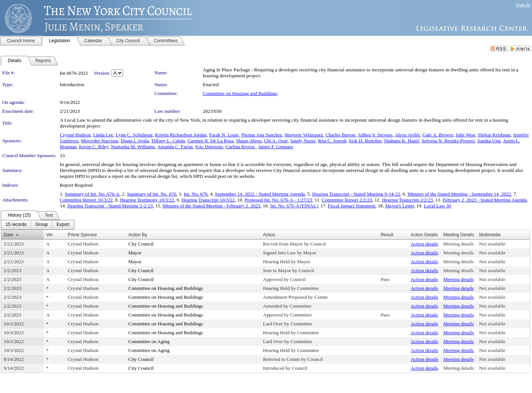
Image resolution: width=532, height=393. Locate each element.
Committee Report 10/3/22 (86, 200)
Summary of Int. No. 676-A (92, 194)
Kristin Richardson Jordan (181, 135)
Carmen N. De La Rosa (210, 141)
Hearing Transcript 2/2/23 (407, 200)
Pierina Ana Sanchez (262, 135)
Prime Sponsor (82, 235)
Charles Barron (340, 135)
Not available (492, 244)
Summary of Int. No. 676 (151, 194)
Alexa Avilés (407, 135)
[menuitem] (16, 225)
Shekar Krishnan (494, 135)
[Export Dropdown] (63, 225)
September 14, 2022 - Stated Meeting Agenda (260, 194)
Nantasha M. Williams (133, 147)
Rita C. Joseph (332, 141)
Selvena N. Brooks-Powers (448, 141)
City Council (141, 244)
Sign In (523, 5)
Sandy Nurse (303, 141)
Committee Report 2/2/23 (347, 200)
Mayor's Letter (400, 206)
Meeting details (459, 244)
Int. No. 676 (195, 194)
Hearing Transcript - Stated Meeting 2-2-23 (110, 206)
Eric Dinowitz (209, 147)
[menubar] (37, 225)
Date (8, 235)
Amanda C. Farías (175, 147)
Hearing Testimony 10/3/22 (147, 200)
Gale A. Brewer (438, 135)
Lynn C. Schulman (134, 135)
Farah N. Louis (224, 135)
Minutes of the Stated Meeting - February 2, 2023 (212, 206)
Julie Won (465, 135)
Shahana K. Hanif (401, 141)
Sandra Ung (489, 141)
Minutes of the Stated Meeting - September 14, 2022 (459, 194)
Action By (138, 235)
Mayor (135, 253)
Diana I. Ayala (135, 141)
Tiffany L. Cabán (168, 141)
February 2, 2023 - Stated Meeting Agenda (485, 200)
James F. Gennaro (276, 147)
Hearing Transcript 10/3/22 (208, 200)
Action (269, 235)
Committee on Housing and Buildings (240, 93)
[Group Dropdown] (42, 225)
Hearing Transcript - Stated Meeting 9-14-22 (356, 194)
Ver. (50, 235)
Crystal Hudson (75, 135)
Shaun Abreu (249, 141)
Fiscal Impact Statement (352, 206)
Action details (424, 244)
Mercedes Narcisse (100, 141)
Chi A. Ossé (276, 141)
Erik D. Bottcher (365, 141)
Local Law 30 (437, 206)
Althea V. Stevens (375, 135)
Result (387, 235)
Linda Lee (103, 135)
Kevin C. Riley (94, 147)
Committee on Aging (149, 341)
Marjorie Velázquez (304, 135)
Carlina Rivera (241, 147)
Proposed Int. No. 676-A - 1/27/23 (278, 200)
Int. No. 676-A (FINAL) (294, 206)
